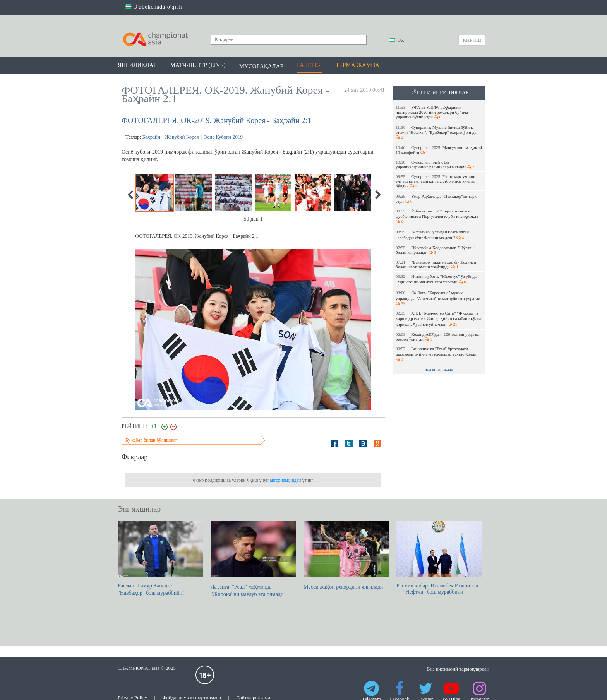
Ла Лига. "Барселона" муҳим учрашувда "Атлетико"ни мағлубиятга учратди (438, 298)
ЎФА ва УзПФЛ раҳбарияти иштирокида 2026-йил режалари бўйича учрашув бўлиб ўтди (432, 112)
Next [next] (377, 195)
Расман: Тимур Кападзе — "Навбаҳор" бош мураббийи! (160, 559)
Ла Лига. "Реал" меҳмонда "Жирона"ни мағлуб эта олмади (253, 559)
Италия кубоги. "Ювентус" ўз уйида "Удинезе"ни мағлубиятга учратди (436, 279)
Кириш (472, 40)
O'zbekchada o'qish (154, 7)
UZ (396, 40)
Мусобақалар (261, 66)
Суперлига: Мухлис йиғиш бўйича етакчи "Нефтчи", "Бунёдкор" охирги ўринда (436, 132)
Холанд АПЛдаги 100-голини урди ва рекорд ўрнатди (437, 337)
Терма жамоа (358, 65)
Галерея (310, 65)
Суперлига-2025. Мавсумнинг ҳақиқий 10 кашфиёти (439, 150)
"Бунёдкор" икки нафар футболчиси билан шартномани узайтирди (436, 264)
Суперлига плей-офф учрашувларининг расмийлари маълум (435, 164)
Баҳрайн (151, 137)
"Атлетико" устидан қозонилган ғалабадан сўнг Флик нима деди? (432, 235)
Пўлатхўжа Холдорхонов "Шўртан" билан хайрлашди (436, 250)
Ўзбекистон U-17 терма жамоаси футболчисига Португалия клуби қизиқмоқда (437, 216)
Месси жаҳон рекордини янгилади (346, 555)
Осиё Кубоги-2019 (223, 137)
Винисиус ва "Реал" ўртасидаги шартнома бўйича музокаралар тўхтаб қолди (436, 354)
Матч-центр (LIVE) (198, 65)
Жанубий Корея (182, 137)
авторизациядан (285, 480)
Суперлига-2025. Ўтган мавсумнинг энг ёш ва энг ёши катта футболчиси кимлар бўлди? (436, 181)
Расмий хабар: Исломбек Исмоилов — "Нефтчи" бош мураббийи (439, 558)
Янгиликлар (137, 65)
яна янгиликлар (439, 369)
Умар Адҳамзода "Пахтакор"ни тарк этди (436, 199)
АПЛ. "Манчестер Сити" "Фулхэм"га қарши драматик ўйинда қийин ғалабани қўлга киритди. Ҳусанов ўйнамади (438, 319)
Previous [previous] (131, 195)
